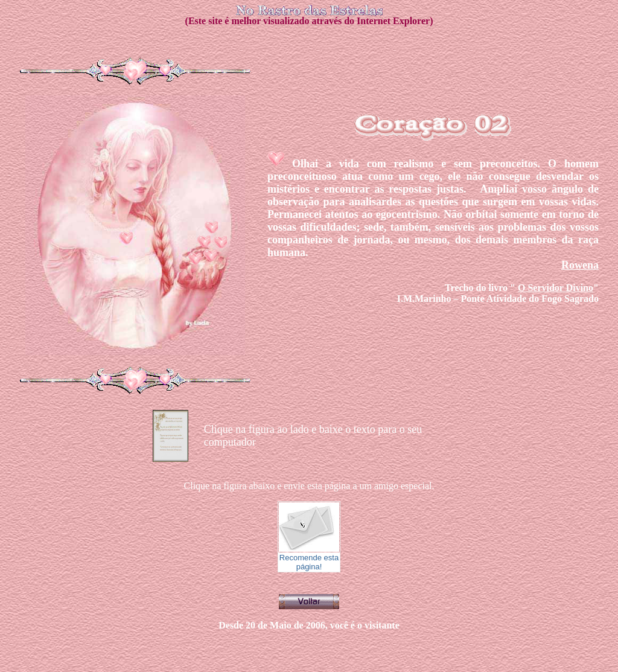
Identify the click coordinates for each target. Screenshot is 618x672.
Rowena (580, 265)
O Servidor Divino (556, 288)
